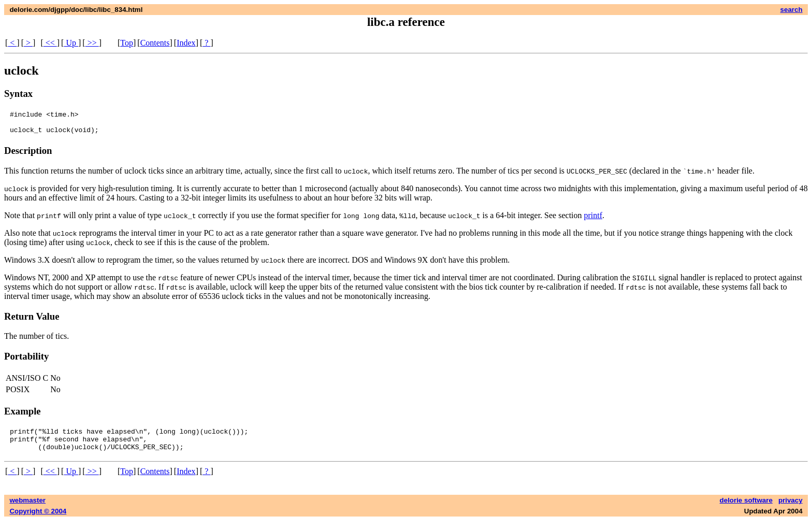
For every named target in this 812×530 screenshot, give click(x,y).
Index (186, 43)
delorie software (746, 510)
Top (127, 43)
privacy (791, 510)
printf (593, 220)
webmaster (27, 510)
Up (71, 43)
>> (92, 43)
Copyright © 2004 (38, 520)
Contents (155, 43)
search (792, 10)
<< (50, 43)
